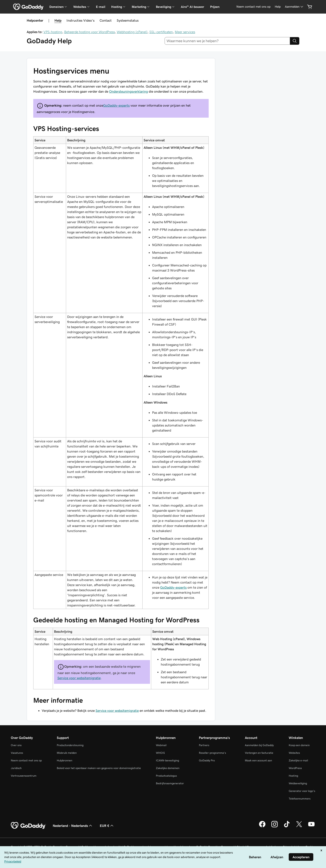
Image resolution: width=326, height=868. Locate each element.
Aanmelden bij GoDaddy (259, 745)
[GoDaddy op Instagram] (275, 827)
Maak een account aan (258, 760)
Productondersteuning (70, 745)
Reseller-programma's (212, 753)
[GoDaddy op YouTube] (311, 827)
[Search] (295, 41)
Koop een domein (299, 745)
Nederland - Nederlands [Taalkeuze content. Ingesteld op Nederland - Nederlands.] (73, 826)
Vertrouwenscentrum (24, 776)
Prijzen (215, 7)
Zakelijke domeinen (168, 768)
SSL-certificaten (161, 32)
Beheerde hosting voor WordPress (89, 32)
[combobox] (227, 41)
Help (58, 20)
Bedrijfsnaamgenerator (170, 783)
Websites (294, 753)
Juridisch (16, 768)
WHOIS (160, 753)
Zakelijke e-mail (298, 760)
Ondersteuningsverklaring (128, 91)
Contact (106, 20)
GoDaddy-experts (116, 105)
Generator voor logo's (302, 791)
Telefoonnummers (300, 799)
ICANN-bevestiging (167, 760)
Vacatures (17, 753)
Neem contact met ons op (26, 760)
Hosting (293, 776)
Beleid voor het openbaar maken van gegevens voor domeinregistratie (99, 768)
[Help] (278, 7)
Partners (204, 745)
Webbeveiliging (298, 783)
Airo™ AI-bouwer (193, 7)
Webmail (161, 745)
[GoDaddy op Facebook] (262, 827)
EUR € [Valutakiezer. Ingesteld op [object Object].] (107, 826)
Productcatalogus (166, 776)
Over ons (16, 745)
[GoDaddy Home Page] (28, 826)
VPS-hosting (53, 32)
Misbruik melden (67, 753)
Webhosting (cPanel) (132, 32)
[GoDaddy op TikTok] (287, 827)
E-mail (101, 7)
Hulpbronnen (65, 760)
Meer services (185, 32)
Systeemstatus (128, 20)
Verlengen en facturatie (259, 753)
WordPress (295, 768)
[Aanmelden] (294, 7)
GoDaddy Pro (207, 760)
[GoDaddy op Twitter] (299, 827)
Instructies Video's (80, 20)
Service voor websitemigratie (79, 678)
